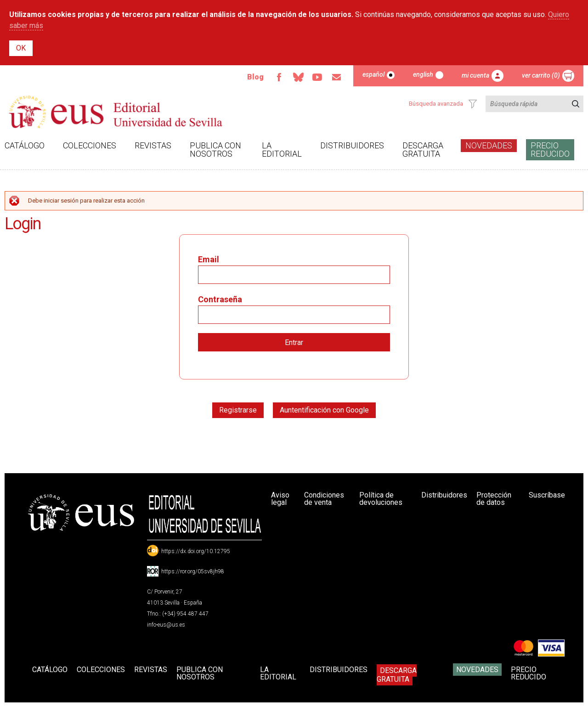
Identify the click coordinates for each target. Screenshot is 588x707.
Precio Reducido (550, 150)
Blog (255, 77)
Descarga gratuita (423, 150)
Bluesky (298, 77)
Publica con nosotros (215, 150)
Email (337, 77)
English (423, 74)
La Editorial (282, 150)
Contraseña (220, 299)
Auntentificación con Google (324, 410)
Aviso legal (280, 499)
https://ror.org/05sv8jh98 (193, 571)
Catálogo (25, 145)
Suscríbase (547, 495)
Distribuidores (352, 145)
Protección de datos (494, 499)
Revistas (153, 145)
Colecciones (90, 145)
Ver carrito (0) (541, 75)
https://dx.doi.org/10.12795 (196, 551)
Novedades (489, 145)
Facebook (279, 77)
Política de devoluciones (381, 499)
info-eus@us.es (166, 625)
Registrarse (238, 410)
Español (373, 74)
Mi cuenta (475, 75)
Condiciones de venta (324, 499)
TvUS (317, 77)
